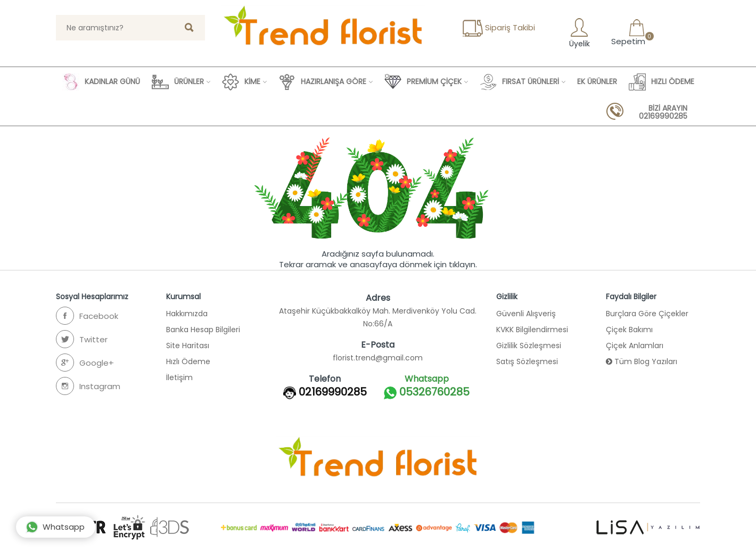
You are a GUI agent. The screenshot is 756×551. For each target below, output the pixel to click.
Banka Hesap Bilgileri (203, 330)
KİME (241, 82)
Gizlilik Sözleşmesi (529, 346)
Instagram (88, 386)
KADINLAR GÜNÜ (101, 82)
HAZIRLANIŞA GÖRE (322, 82)
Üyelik (578, 32)
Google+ (85, 363)
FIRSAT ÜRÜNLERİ (519, 82)
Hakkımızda (187, 314)
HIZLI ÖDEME (661, 82)
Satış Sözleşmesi (527, 361)
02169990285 (333, 392)
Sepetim (627, 32)
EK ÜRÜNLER (597, 81)
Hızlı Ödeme (188, 361)
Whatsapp (55, 527)
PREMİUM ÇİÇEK (423, 82)
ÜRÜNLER (178, 82)
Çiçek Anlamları (635, 346)
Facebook (87, 316)
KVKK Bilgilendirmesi (532, 330)
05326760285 (427, 393)
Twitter (82, 339)
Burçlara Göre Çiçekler (647, 314)
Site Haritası (188, 346)
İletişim (179, 377)
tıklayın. (463, 264)
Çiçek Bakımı (629, 330)
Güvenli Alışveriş (526, 314)
